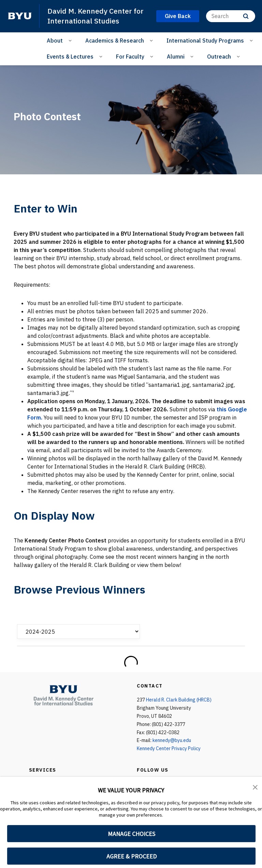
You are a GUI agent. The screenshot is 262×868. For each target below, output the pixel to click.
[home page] (20, 16)
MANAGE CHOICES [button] (132, 834)
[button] (255, 787)
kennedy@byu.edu (172, 740)
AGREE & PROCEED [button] (132, 856)
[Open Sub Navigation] (71, 40)
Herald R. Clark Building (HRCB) (179, 700)
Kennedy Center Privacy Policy (169, 748)
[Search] (231, 16)
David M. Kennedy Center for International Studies (96, 16)
